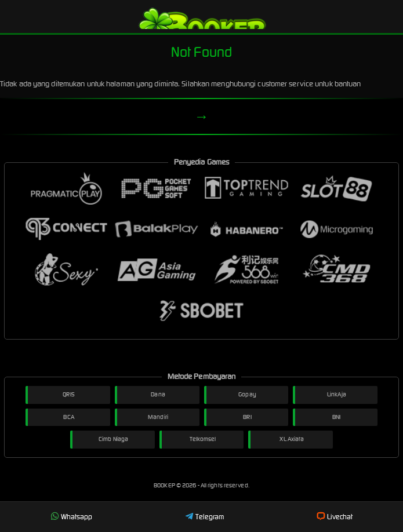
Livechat (335, 517)
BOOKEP (165, 485)
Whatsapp (72, 517)
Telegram (205, 517)
